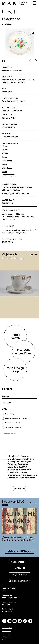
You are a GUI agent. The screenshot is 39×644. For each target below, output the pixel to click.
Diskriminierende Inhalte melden (16, 418)
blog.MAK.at (19, 574)
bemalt (22, 101)
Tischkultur (7, 92)
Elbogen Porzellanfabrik (24, 80)
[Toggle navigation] (34, 3)
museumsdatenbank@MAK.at (10, 603)
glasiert (15, 101)
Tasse (5, 157)
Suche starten (19, 562)
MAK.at (19, 568)
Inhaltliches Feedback (13, 423)
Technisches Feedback (13, 427)
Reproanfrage (10, 414)
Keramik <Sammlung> (12, 70)
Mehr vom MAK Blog (19, 551)
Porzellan (6, 101)
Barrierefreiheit (7, 637)
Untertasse (7, 161)
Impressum (6, 634)
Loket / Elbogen (9, 82)
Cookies (5, 640)
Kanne (5, 146)
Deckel (5, 150)
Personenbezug (12, 258)
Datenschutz (6, 631)
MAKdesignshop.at (20, 581)
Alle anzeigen (9, 176)
